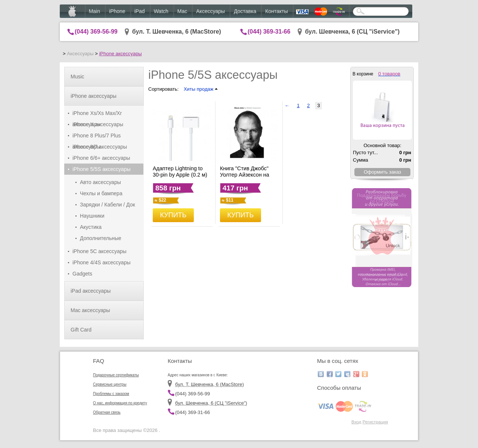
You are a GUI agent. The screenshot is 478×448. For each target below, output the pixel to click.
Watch (161, 11)
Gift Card (81, 330)
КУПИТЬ (173, 215)
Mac (182, 11)
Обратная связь (107, 412)
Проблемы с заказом (111, 394)
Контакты (276, 11)
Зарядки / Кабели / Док (108, 205)
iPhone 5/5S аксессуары (102, 169)
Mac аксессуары (90, 310)
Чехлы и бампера (101, 193)
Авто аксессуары (100, 182)
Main (94, 11)
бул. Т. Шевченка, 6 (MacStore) (177, 32)
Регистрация (375, 422)
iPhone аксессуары (120, 54)
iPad (140, 11)
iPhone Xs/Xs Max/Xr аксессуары (97, 114)
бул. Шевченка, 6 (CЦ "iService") (353, 32)
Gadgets (82, 274)
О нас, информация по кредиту (120, 403)
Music (77, 77)
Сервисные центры (110, 384)
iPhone (117, 11)
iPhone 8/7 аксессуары (100, 147)
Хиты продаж (201, 89)
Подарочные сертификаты (116, 375)
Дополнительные (101, 238)
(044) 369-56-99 (96, 32)
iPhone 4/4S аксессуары (102, 262)
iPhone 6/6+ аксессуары (101, 158)
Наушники (92, 216)
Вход (356, 422)
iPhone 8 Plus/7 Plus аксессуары (97, 137)
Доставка (245, 11)
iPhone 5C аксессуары (100, 251)
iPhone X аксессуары (98, 124)
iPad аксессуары (91, 291)
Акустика (91, 227)
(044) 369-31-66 (269, 32)
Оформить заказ (382, 172)
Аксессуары (210, 11)
